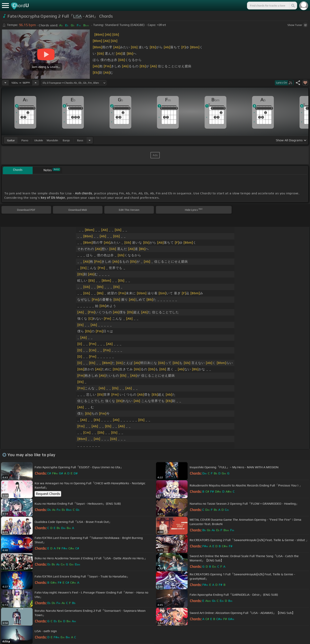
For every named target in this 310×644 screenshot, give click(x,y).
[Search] (293, 6)
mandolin (52, 140)
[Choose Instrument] (90, 140)
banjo (66, 140)
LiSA (77, 16)
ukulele (39, 140)
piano (25, 140)
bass (80, 140)
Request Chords (48, 494)
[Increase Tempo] (36, 83)
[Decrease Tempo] (5, 83)
